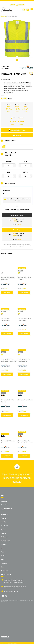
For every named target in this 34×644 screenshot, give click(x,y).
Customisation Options (17, 130)
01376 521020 (14, 591)
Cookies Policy (15, 600)
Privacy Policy (8, 600)
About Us (4, 501)
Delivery (17, 135)
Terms (2, 600)
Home (3, 16)
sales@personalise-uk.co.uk (17, 587)
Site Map (5, 602)
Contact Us (4, 505)
